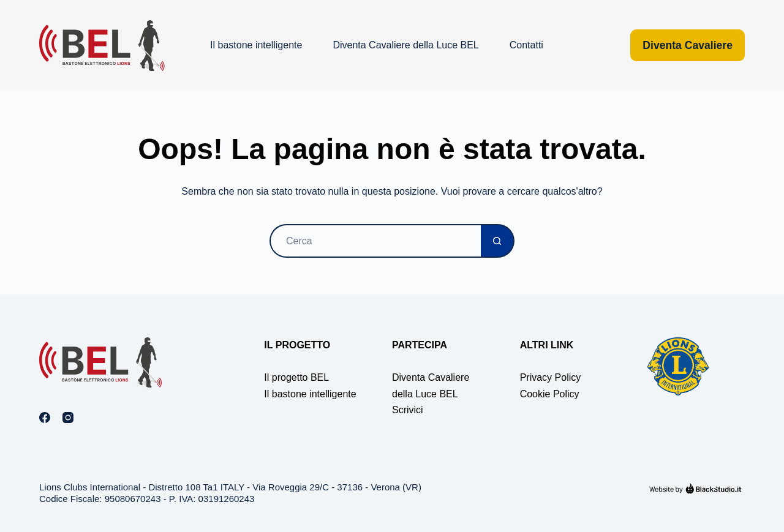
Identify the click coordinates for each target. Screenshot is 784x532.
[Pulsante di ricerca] (498, 241)
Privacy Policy (551, 377)
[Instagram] (68, 418)
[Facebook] (45, 418)
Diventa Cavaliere (688, 45)
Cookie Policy (550, 394)
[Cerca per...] (375, 241)
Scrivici (408, 410)
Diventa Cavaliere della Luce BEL (405, 45)
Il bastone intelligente (256, 45)
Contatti (526, 45)
